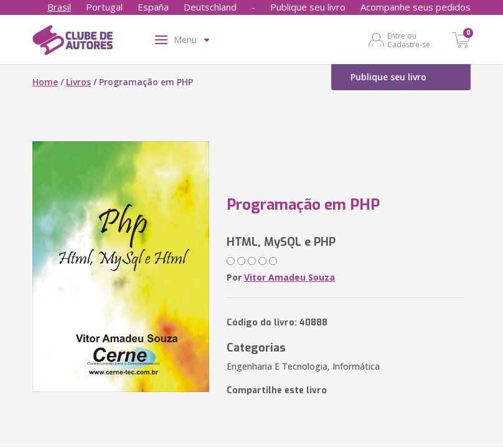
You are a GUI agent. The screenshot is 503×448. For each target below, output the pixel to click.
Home (45, 82)
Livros (78, 82)
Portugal (104, 7)
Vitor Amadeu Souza (289, 277)
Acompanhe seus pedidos (416, 7)
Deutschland (210, 7)
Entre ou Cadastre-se (409, 40)
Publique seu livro (308, 7)
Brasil (59, 7)
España (153, 7)
